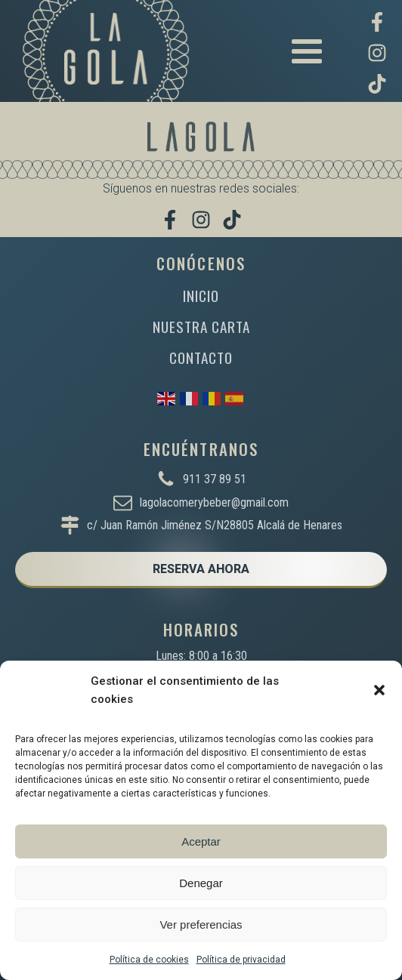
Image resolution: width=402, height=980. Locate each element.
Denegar (201, 883)
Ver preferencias (201, 925)
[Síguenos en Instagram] (377, 53)
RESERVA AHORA (201, 569)
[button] (379, 690)
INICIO (201, 296)
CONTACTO (201, 357)
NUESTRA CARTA (201, 327)
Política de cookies (149, 960)
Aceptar (201, 841)
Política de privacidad (241, 960)
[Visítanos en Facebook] (377, 22)
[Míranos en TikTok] (377, 84)
